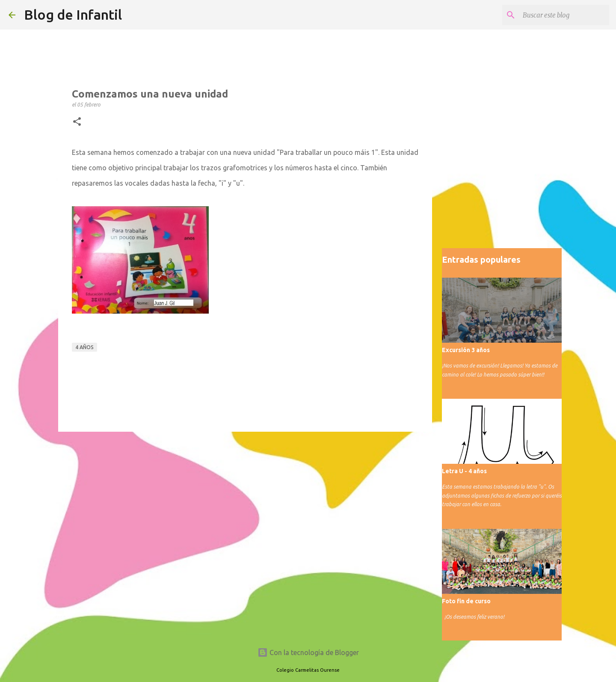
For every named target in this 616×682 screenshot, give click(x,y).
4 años (84, 347)
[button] (77, 122)
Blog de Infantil (73, 15)
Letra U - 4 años (464, 471)
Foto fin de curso (466, 601)
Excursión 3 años (466, 350)
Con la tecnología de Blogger (308, 652)
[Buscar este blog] (564, 15)
